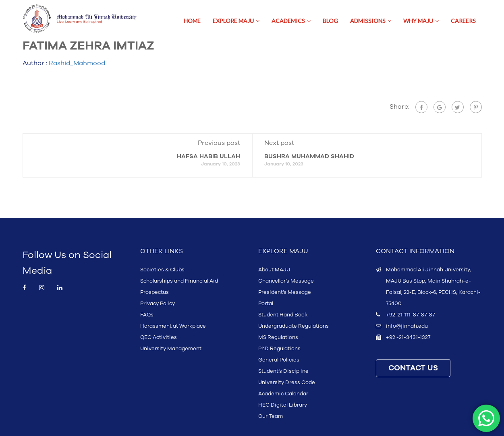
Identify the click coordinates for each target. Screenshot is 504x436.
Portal (266, 304)
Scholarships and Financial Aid (179, 281)
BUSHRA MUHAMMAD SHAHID (309, 156)
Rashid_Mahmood (77, 63)
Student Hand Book (283, 315)
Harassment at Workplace (173, 326)
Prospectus (155, 292)
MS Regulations (278, 337)
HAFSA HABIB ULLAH (208, 156)
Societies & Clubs (162, 270)
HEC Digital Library (283, 405)
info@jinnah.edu (407, 326)
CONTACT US (413, 368)
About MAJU (274, 270)
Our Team (271, 416)
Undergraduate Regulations (293, 326)
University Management (171, 349)
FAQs (147, 315)
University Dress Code (287, 382)
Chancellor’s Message (286, 281)
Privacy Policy (158, 304)
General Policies (279, 360)
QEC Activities (159, 337)
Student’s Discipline (283, 371)
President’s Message (285, 292)
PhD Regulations (279, 349)
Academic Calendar (283, 394)
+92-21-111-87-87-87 (410, 315)
